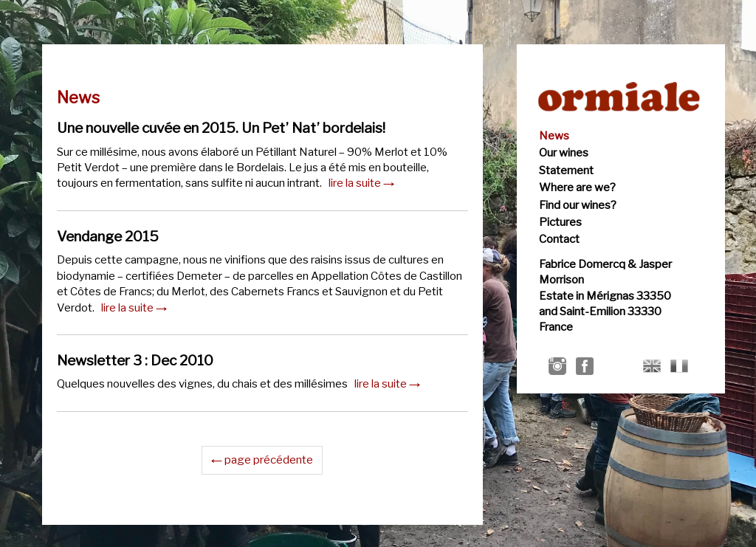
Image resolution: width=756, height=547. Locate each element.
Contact (559, 239)
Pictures (560, 222)
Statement (566, 171)
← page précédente (262, 460)
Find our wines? (578, 205)
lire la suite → (361, 183)
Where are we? (577, 188)
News (554, 136)
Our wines (564, 153)
